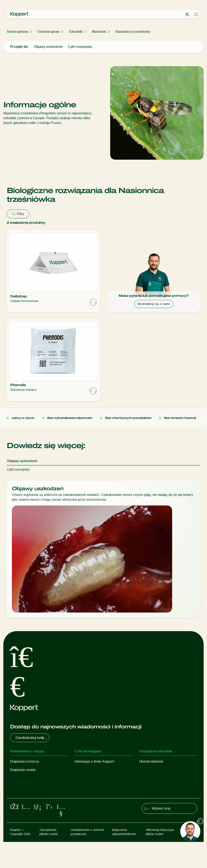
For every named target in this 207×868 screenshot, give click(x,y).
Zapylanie (17, 812)
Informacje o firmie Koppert (94, 761)
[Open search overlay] (188, 14)
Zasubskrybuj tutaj (31, 738)
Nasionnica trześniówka (133, 32)
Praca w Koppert (87, 778)
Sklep (143, 770)
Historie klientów (151, 761)
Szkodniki (76, 32)
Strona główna (17, 32)
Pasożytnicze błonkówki (28, 778)
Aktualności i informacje (92, 770)
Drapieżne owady (23, 770)
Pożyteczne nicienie (25, 787)
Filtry (18, 214)
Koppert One (149, 778)
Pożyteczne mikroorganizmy (31, 795)
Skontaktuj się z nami (154, 304)
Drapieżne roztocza (24, 761)
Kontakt (80, 787)
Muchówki (99, 32)
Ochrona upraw (48, 32)
